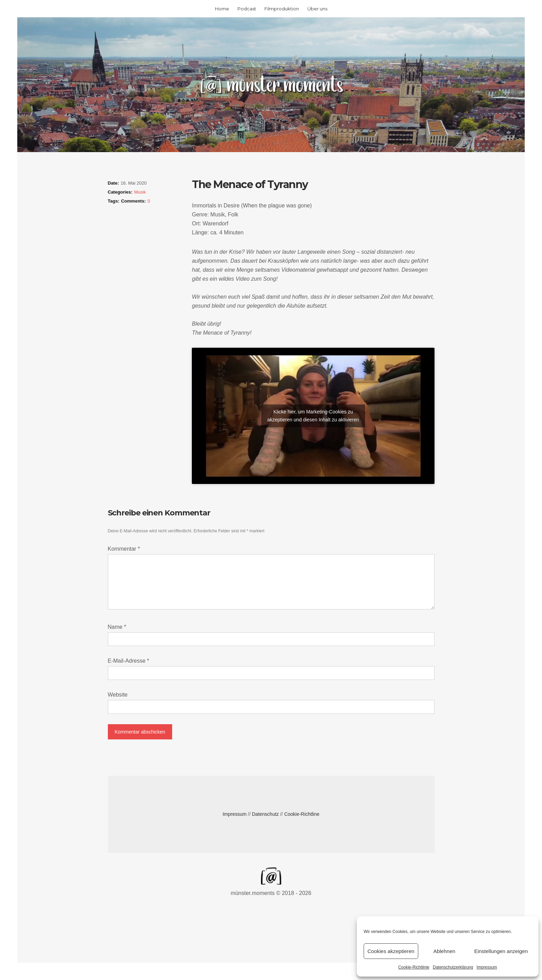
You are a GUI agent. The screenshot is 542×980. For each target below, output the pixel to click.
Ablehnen (444, 951)
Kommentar (124, 549)
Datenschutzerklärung (453, 967)
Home (222, 9)
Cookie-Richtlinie (414, 967)
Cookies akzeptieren (391, 951)
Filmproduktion (282, 9)
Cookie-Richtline (302, 814)
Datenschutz (265, 814)
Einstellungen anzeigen (501, 951)
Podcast (247, 9)
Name (117, 627)
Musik (140, 192)
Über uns (317, 9)
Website (118, 695)
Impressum (487, 967)
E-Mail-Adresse (129, 661)
